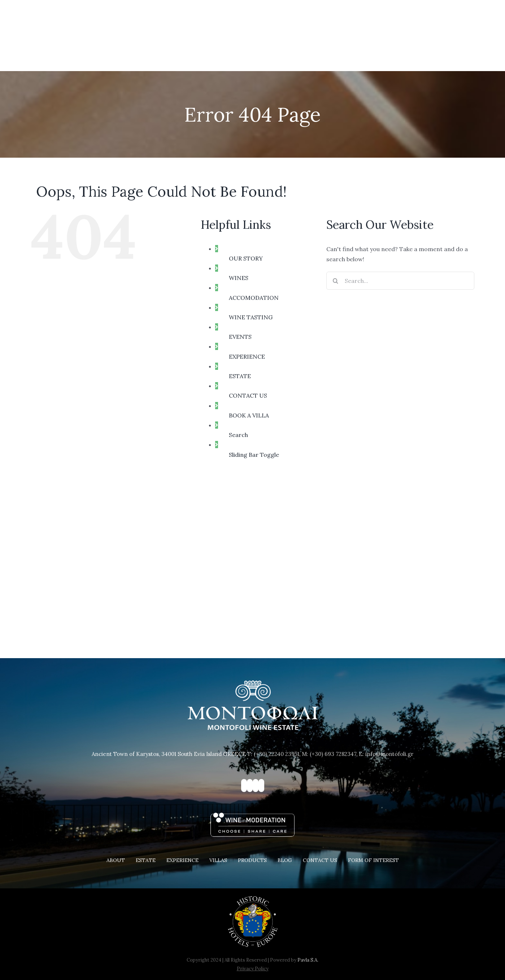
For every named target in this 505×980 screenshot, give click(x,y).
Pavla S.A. (308, 960)
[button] (460, 54)
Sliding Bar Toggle (254, 455)
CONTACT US (248, 395)
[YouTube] (261, 786)
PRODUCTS (252, 860)
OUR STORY (246, 258)
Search (238, 435)
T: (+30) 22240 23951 (273, 754)
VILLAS (218, 860)
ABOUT (116, 860)
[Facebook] (244, 786)
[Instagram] (250, 786)
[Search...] (400, 281)
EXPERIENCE (247, 356)
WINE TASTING (251, 317)
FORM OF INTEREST (373, 860)
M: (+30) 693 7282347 (329, 754)
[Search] (335, 281)
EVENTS (240, 337)
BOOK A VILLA (249, 415)
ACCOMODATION (254, 298)
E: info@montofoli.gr (386, 754)
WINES (239, 278)
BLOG (285, 860)
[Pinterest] (256, 786)
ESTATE (240, 376)
